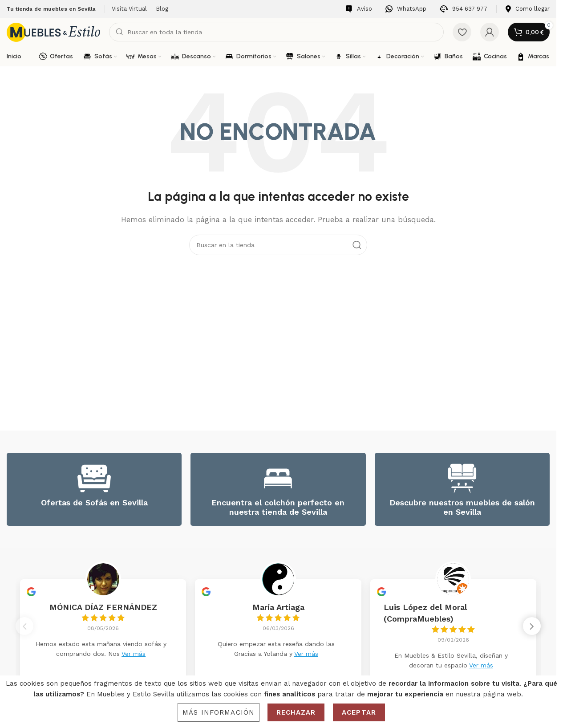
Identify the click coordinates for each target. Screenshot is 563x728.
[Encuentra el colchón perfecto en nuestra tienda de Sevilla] (278, 478)
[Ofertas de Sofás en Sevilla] (94, 478)
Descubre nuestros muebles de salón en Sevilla (462, 507)
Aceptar (359, 712)
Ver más (134, 654)
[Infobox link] (359, 9)
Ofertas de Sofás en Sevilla (94, 502)
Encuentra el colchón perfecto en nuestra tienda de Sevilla (278, 507)
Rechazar (296, 712)
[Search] (276, 32)
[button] (532, 630)
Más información (219, 712)
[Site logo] (53, 32)
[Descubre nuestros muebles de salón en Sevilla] (462, 478)
